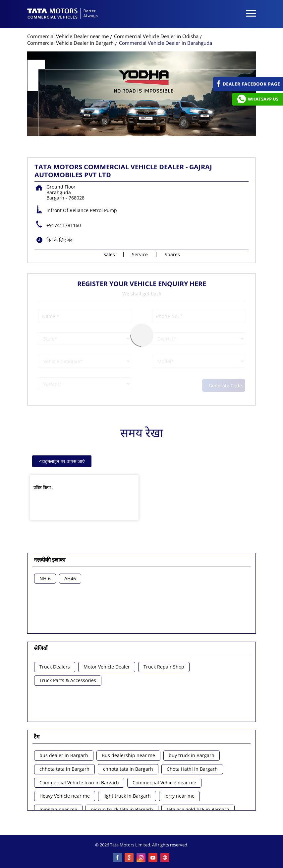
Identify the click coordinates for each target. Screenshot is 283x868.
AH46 (70, 579)
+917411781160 (64, 225)
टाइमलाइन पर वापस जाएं (62, 461)
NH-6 (45, 579)
